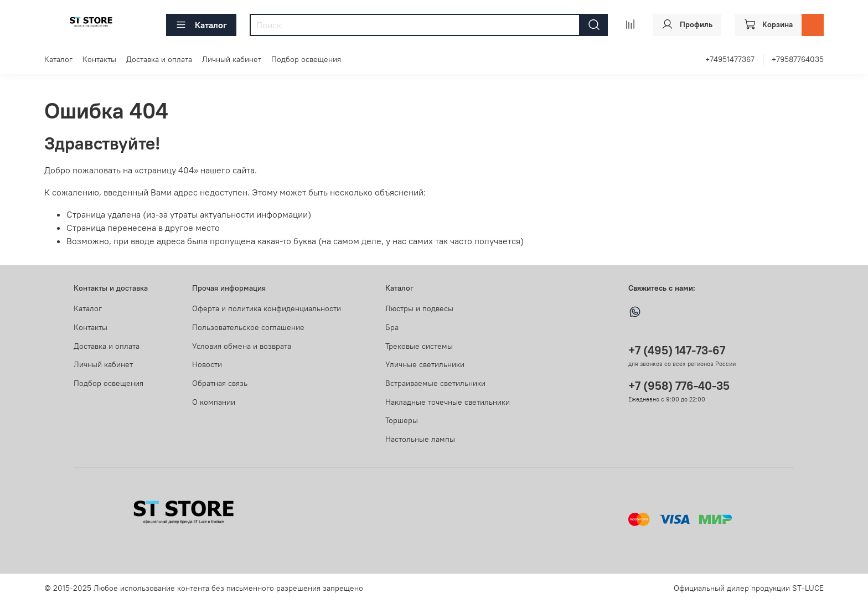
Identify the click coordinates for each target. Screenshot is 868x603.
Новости (207, 364)
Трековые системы (419, 346)
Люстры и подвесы (419, 308)
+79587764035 (798, 59)
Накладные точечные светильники (448, 402)
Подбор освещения (306, 59)
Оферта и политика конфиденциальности (267, 308)
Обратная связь (220, 383)
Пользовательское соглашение (248, 327)
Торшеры (402, 420)
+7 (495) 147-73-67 (677, 350)
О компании (214, 402)
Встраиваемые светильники (435, 383)
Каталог (201, 25)
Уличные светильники (425, 364)
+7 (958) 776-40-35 (679, 386)
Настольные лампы (420, 439)
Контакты (99, 59)
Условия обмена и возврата (242, 346)
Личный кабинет (232, 59)
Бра (392, 327)
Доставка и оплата (159, 59)
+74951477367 (730, 59)
